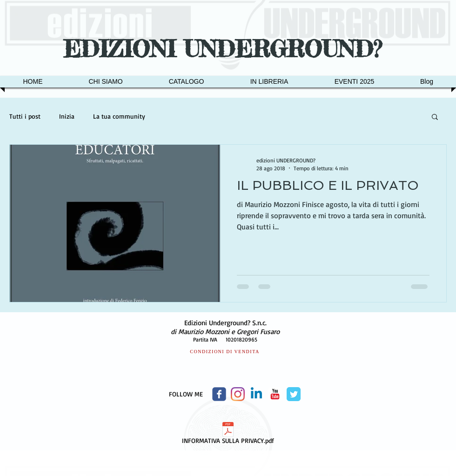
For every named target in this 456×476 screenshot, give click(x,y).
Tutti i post (25, 116)
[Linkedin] (256, 394)
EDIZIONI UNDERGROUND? (227, 49)
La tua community (119, 116)
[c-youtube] (275, 394)
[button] (435, 117)
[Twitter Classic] (294, 394)
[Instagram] (238, 394)
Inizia (67, 116)
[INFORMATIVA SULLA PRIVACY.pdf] (228, 435)
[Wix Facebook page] (219, 394)
